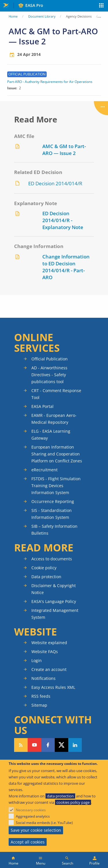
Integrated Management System (55, 614)
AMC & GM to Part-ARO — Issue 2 (64, 150)
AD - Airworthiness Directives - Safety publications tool (49, 375)
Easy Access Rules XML (53, 687)
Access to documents (52, 559)
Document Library (42, 16)
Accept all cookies (28, 842)
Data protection (46, 577)
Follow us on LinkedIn (75, 745)
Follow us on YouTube (34, 745)
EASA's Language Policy (54, 601)
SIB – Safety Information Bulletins (54, 530)
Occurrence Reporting (53, 501)
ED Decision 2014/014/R (55, 183)
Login (37, 660)
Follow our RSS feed (21, 745)
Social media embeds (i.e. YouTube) (44, 823)
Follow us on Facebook (48, 745)
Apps (102, 6)
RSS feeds (41, 696)
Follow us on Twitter (61, 745)
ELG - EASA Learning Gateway (51, 435)
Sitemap (39, 705)
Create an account (49, 669)
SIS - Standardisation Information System (52, 514)
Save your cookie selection (36, 830)
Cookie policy (44, 568)
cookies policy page (73, 802)
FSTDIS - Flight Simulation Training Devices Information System (56, 486)
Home (13, 16)
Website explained (49, 643)
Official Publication (50, 359)
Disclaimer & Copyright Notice (54, 589)
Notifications (43, 678)
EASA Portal (42, 406)
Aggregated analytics (33, 816)
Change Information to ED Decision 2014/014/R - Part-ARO (66, 267)
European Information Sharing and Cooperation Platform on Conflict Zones (57, 454)
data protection (60, 796)
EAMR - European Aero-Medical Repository (54, 419)
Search (68, 863)
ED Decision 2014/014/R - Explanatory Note (63, 220)
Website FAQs (45, 652)
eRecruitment (44, 470)
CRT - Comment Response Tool (56, 394)
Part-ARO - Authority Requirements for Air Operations (50, 82)
